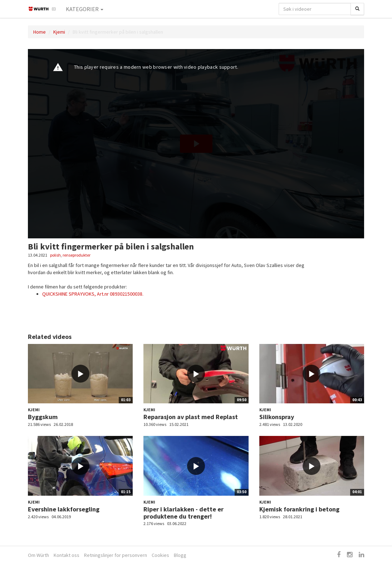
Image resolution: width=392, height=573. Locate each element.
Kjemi (59, 32)
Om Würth (38, 555)
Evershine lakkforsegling (64, 509)
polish (55, 255)
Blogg (180, 555)
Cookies (160, 555)
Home (40, 32)
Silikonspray (277, 417)
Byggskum (43, 417)
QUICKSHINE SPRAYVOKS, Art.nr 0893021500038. (93, 294)
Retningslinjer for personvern (116, 555)
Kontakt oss (67, 555)
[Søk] (357, 9)
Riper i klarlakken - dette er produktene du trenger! (183, 513)
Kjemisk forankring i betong (299, 509)
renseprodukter (77, 255)
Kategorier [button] (85, 9)
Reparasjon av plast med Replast (191, 417)
